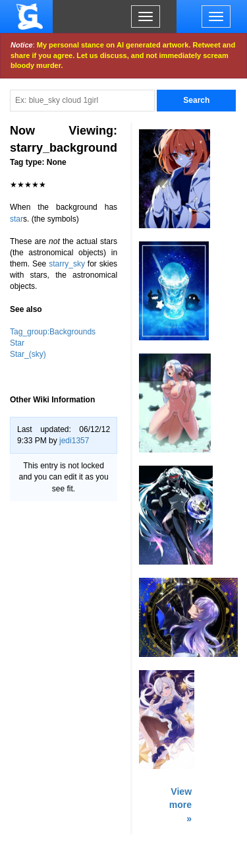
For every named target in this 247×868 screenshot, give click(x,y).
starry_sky (67, 264)
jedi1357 (74, 441)
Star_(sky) (28, 354)
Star (17, 343)
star (16, 219)
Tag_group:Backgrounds (53, 332)
